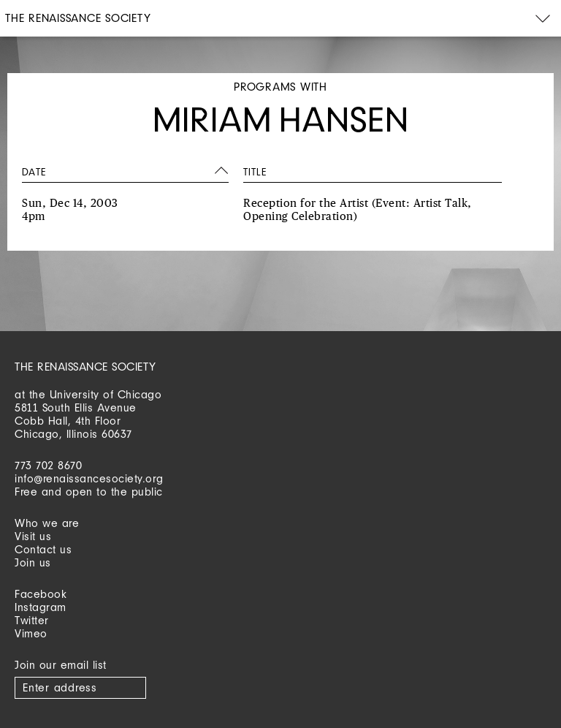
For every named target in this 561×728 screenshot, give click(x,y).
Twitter (32, 620)
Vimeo (31, 633)
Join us (33, 562)
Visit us (33, 536)
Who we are (47, 523)
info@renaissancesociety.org (89, 478)
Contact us (43, 549)
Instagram (41, 607)
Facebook (41, 594)
